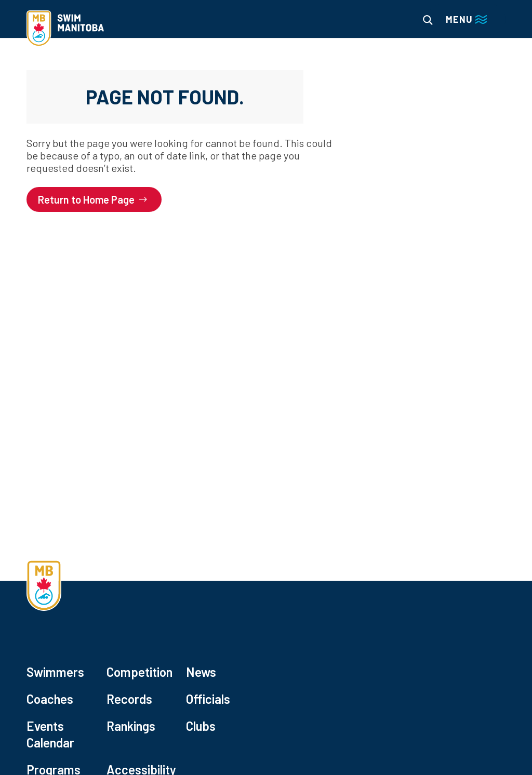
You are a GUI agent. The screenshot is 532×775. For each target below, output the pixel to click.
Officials (208, 699)
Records (129, 699)
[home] (65, 29)
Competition (139, 672)
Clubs (201, 726)
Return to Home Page (86, 199)
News (201, 672)
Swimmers (55, 672)
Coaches (50, 699)
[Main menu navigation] (466, 19)
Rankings (131, 726)
